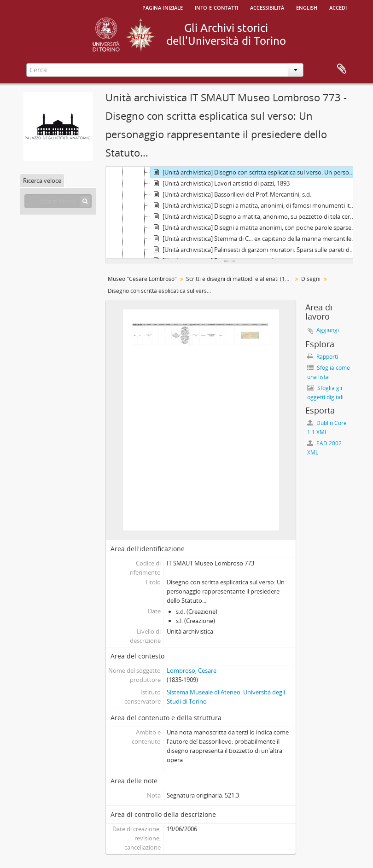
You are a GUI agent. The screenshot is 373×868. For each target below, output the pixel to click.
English (307, 7)
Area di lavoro (342, 69)
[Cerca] (85, 201)
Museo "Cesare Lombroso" (142, 279)
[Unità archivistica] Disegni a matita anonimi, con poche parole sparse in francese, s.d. (255, 227)
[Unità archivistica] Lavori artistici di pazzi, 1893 (220, 183)
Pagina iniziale (163, 7)
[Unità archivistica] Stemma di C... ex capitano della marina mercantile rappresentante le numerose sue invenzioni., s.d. (255, 239)
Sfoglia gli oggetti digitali (325, 393)
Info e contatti (216, 7)
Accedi (338, 7)
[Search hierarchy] (58, 201)
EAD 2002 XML (324, 448)
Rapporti (323, 357)
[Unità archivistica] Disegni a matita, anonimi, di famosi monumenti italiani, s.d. (255, 205)
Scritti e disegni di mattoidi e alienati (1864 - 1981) (240, 279)
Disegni (311, 279)
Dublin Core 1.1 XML (327, 428)
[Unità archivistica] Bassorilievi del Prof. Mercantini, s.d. (231, 194)
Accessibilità (267, 7)
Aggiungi (328, 330)
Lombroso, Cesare (192, 670)
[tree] (229, 213)
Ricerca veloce (42, 181)
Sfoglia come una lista (329, 372)
